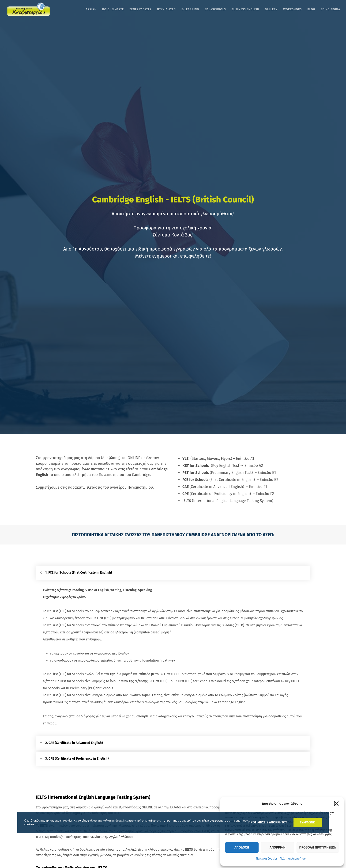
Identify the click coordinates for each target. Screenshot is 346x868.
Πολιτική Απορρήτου (293, 859)
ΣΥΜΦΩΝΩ (308, 822)
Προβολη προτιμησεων (318, 847)
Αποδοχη (242, 847)
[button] (337, 803)
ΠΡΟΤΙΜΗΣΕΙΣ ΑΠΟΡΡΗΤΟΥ (268, 822)
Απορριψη (277, 847)
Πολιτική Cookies (267, 859)
